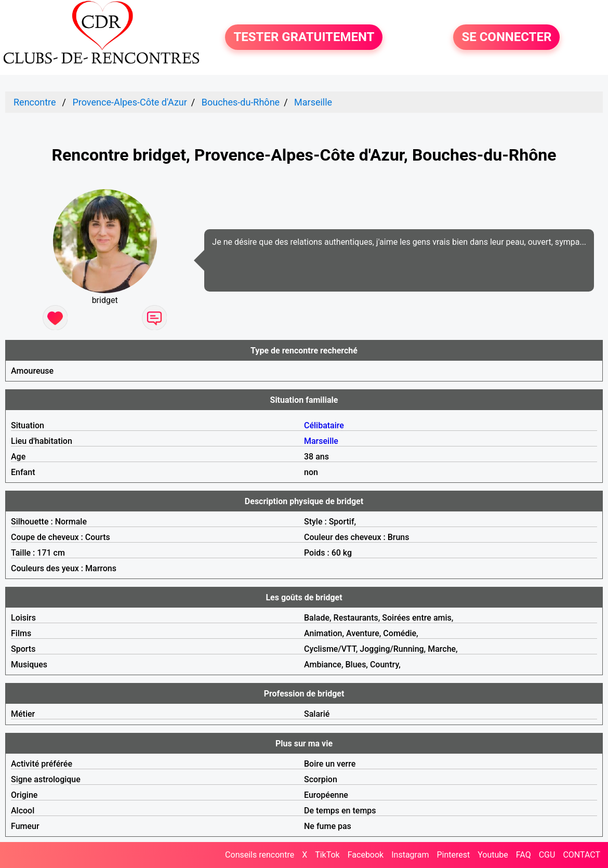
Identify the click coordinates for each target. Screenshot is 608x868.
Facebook (366, 855)
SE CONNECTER (506, 37)
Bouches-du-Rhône (241, 102)
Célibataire (324, 425)
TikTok (327, 855)
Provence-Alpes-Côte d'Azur (129, 102)
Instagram (410, 855)
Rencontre (35, 102)
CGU (547, 855)
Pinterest (453, 855)
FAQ (524, 855)
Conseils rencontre (260, 855)
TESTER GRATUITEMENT (304, 37)
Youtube (493, 855)
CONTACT (581, 855)
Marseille (313, 102)
